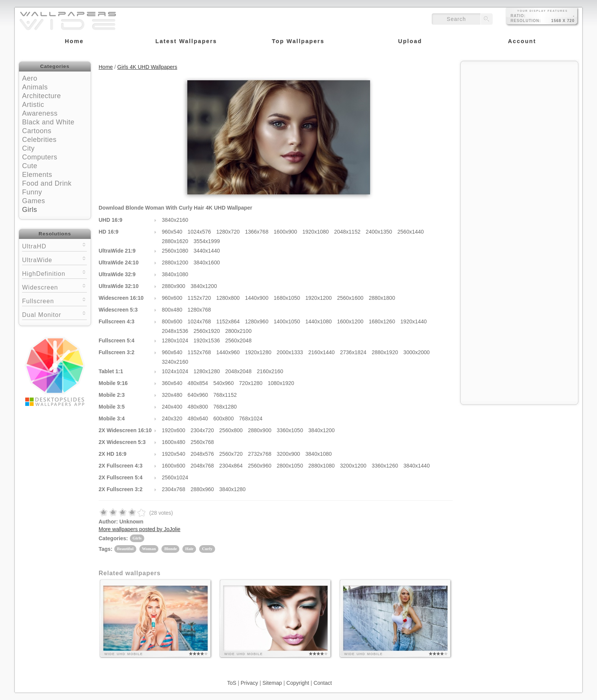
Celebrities (39, 140)
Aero (30, 78)
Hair (189, 549)
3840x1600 (207, 262)
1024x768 (200, 321)
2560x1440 (411, 232)
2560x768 (202, 442)
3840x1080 (175, 274)
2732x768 (260, 454)
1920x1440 (414, 321)
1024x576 (200, 232)
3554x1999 (207, 241)
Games (34, 201)
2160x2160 (270, 371)
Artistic (33, 105)
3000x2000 (416, 352)
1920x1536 (207, 340)
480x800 (198, 407)
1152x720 (200, 298)
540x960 (223, 383)
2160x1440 (322, 352)
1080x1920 (281, 383)
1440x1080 (318, 321)
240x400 (172, 407)
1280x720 (228, 232)
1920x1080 (315, 232)
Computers (40, 157)
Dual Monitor (54, 314)
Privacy (249, 683)
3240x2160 (175, 362)
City (28, 148)
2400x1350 (379, 232)
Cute (30, 166)
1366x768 (257, 232)
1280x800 (228, 298)
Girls (30, 210)
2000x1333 (290, 352)
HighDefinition (54, 273)
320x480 (172, 395)
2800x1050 (290, 466)
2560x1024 (175, 477)
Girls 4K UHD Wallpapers (147, 67)
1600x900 (286, 232)
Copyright (298, 683)
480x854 (198, 383)
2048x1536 (175, 331)
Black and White (48, 122)
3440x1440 (207, 251)
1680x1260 (382, 321)
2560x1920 (207, 331)
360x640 (172, 383)
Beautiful (125, 549)
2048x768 (202, 466)
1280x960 (257, 321)
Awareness (40, 113)
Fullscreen (54, 300)
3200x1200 (353, 466)
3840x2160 (175, 220)
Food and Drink (47, 183)
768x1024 (251, 418)
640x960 (198, 395)
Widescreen (54, 287)
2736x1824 (353, 352)
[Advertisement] (519, 113)
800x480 (172, 310)
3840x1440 (416, 466)
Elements (37, 175)
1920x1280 (258, 352)
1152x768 (200, 352)
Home (106, 67)
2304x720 (202, 430)
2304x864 (231, 466)
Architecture (42, 96)
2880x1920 (385, 352)
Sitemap (272, 683)
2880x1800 (382, 298)
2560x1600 (350, 298)
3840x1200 (204, 286)
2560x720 (231, 454)
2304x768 (174, 489)
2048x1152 (347, 232)
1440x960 (228, 352)
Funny (32, 192)
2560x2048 (238, 340)
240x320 (172, 418)
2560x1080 (175, 251)
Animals (35, 87)
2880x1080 (322, 466)
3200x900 (289, 454)
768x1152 (225, 395)
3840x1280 (232, 489)
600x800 (223, 418)
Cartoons (37, 131)
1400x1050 (287, 321)
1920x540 (174, 454)
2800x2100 (238, 331)
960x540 (172, 232)
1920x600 (174, 430)
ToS (231, 683)
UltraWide (54, 259)
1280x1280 (207, 371)
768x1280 (225, 407)
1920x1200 (318, 298)
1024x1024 (175, 371)
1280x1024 (175, 340)
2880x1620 (175, 241)
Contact (322, 683)
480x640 (198, 418)
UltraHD (54, 246)
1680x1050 (287, 298)
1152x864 (228, 321)
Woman (149, 549)
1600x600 (174, 466)
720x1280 (251, 383)
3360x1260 (385, 466)
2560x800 (231, 430)
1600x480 (174, 442)
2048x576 (202, 454)
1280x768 (200, 310)
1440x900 (257, 298)
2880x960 (202, 489)
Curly (207, 549)
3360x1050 (290, 430)
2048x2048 (238, 371)
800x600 (172, 321)
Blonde (170, 549)
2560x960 (260, 466)
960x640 (172, 352)
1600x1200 (350, 321)
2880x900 (174, 286)
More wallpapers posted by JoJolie (140, 529)
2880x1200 (175, 262)
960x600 (172, 298)
